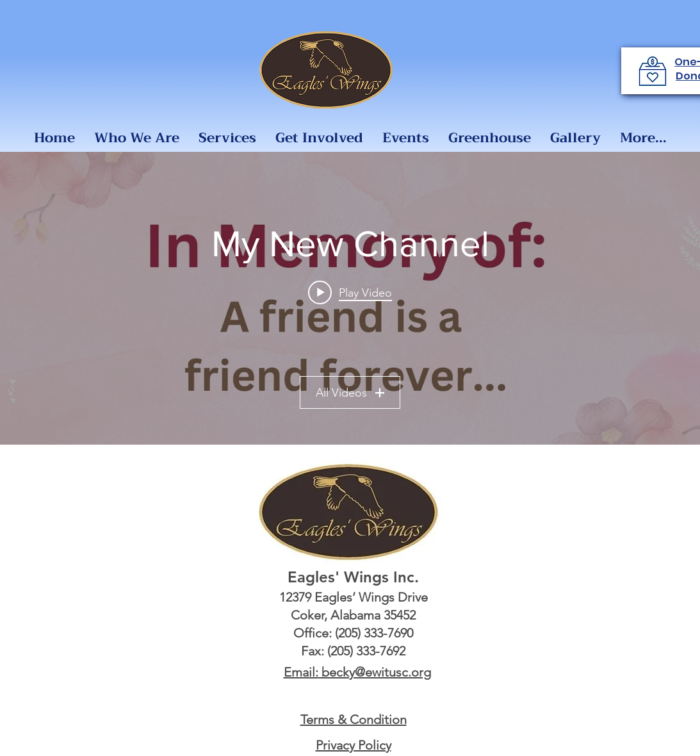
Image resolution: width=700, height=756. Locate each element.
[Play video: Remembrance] (350, 292)
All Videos (350, 393)
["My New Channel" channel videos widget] (350, 298)
